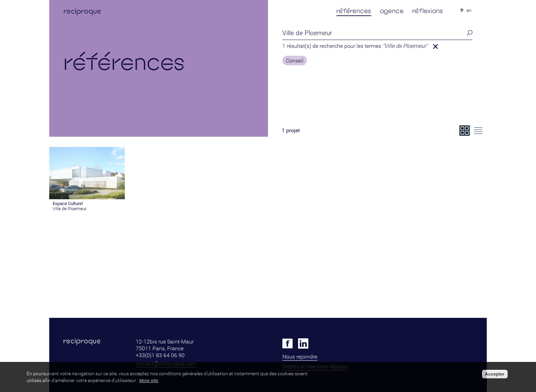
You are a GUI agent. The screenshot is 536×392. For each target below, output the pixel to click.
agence (392, 11)
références (354, 11)
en (469, 10)
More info (149, 381)
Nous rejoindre (300, 357)
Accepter (495, 374)
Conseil (295, 61)
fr (462, 10)
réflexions (428, 11)
